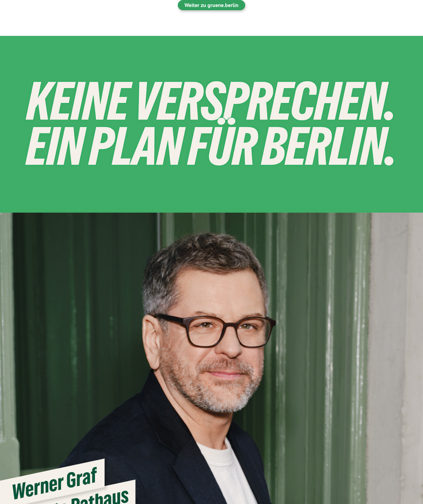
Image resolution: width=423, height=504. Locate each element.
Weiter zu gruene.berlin (211, 5)
